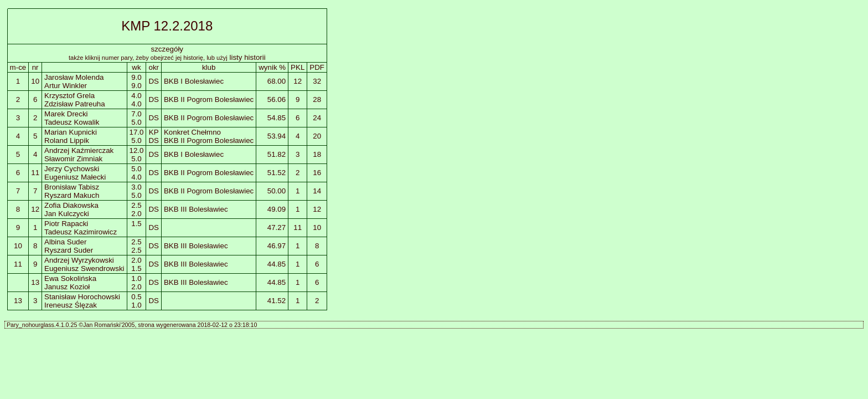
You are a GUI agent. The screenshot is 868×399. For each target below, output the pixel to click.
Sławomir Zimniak (73, 159)
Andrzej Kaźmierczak (79, 150)
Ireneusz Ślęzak (71, 305)
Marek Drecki (66, 114)
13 (35, 282)
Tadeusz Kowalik (72, 122)
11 (35, 173)
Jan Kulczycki (67, 214)
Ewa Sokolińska (70, 278)
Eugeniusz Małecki (75, 177)
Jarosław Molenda (74, 77)
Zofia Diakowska (71, 205)
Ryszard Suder (69, 250)
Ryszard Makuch (72, 195)
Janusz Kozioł (67, 287)
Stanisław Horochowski (82, 297)
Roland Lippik (67, 140)
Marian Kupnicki (71, 132)
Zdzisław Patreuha (75, 104)
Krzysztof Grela (69, 96)
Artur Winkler (66, 86)
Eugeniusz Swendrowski (84, 268)
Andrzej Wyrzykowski (79, 260)
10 (35, 81)
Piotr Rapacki (66, 224)
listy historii (248, 57)
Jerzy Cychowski (72, 169)
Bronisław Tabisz (72, 187)
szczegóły (167, 49)
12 (35, 209)
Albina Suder (65, 242)
